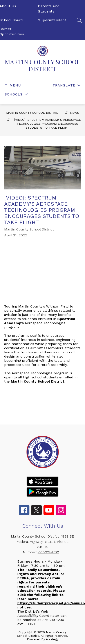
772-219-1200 (48, 552)
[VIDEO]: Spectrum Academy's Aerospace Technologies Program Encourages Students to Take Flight (47, 124)
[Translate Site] (66, 85)
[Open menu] (12, 85)
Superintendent (52, 20)
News (75, 113)
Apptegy (52, 639)
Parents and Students (49, 9)
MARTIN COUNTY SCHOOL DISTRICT (33, 113)
